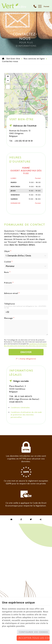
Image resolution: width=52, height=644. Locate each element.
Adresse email (12, 293)
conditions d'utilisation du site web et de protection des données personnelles (26, 345)
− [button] (8, 81)
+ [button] (8, 77)
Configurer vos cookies (33, 632)
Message (9, 318)
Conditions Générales (20, 407)
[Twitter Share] (31, 519)
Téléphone (9, 304)
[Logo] (14, 6)
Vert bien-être (11, 59)
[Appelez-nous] (35, 6)
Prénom (9, 283)
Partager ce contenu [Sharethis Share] (41, 519)
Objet (8, 251)
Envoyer (26, 352)
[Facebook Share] (21, 519)
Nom (7, 272)
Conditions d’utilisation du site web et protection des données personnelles (26, 415)
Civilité (8, 262)
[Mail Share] (12, 519)
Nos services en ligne (34, 59)
